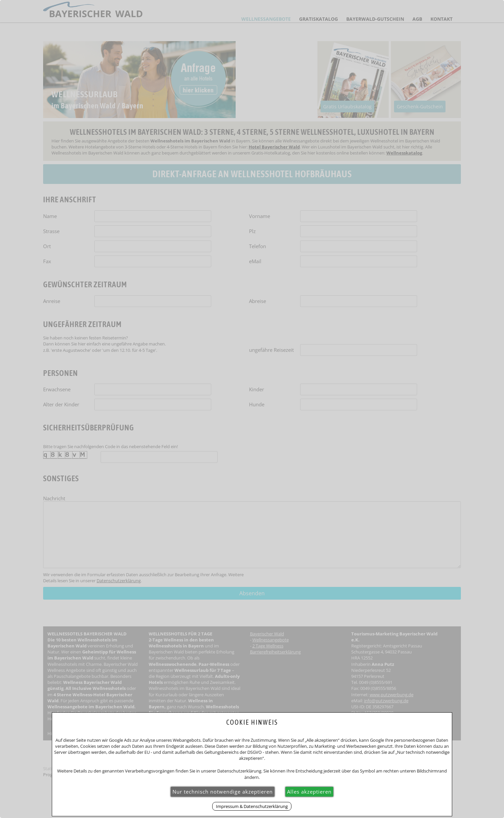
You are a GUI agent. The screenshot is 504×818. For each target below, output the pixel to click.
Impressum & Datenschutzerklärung (252, 806)
